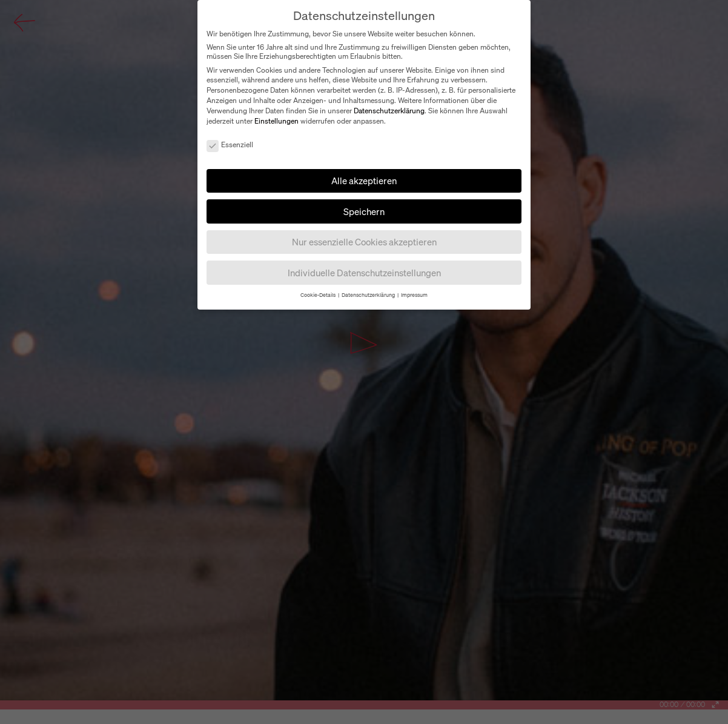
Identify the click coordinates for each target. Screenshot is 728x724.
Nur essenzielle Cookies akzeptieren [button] (364, 242)
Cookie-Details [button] (319, 295)
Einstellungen (276, 121)
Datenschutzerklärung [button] (369, 295)
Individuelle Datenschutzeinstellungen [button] (364, 273)
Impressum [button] (414, 295)
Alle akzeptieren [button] (364, 181)
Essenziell (230, 144)
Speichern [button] (364, 211)
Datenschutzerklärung (389, 111)
